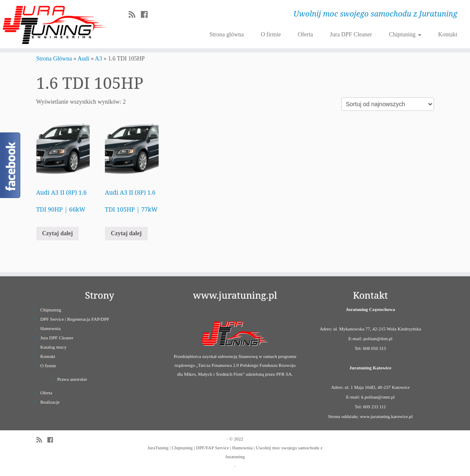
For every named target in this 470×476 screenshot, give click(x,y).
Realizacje (50, 402)
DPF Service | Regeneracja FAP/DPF (75, 319)
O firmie (271, 34)
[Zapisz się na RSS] (135, 15)
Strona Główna (54, 59)
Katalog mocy (53, 347)
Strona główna (227, 34)
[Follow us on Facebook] (147, 15)
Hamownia (50, 328)
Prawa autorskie (72, 379)
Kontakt (448, 34)
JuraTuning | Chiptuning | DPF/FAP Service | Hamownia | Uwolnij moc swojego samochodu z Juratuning (235, 452)
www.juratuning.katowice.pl (386, 416)
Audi (83, 59)
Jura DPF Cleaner (351, 34)
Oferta (305, 34)
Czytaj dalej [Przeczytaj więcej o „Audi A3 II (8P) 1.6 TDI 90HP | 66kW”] (58, 233)
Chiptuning (405, 34)
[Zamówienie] (388, 104)
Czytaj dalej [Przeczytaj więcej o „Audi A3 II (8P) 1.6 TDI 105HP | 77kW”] (126, 233)
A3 (98, 59)
